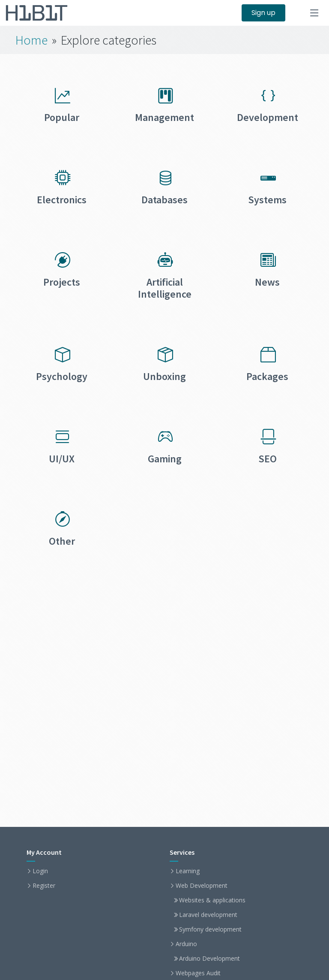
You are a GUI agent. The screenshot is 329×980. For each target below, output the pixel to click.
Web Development (202, 886)
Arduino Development (209, 959)
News (267, 282)
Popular (62, 117)
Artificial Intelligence (165, 288)
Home (31, 40)
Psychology (62, 376)
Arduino (186, 944)
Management (164, 117)
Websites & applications (212, 900)
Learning (188, 871)
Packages (267, 376)
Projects (62, 282)
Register (44, 886)
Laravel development (208, 915)
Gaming (165, 459)
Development (268, 117)
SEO (268, 459)
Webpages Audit (198, 973)
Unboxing (164, 376)
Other (62, 541)
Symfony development (210, 929)
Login (40, 871)
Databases (164, 200)
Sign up (263, 13)
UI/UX (62, 459)
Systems (267, 200)
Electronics (62, 200)
